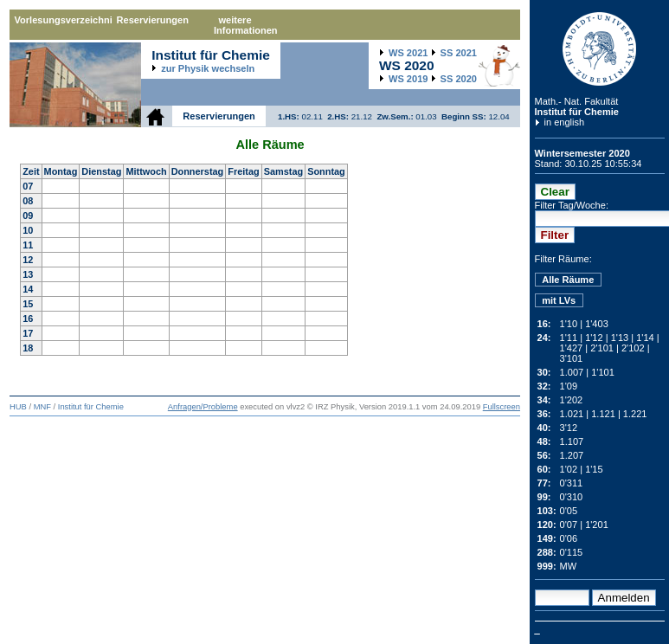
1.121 (603, 414)
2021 (408, 53)
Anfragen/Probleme (203, 407)
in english (565, 122)
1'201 (597, 525)
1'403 (597, 324)
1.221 (635, 414)
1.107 (572, 441)
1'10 (569, 324)
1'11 (569, 338)
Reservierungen (153, 20)
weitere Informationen (246, 25)
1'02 (569, 469)
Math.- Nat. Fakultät (577, 101)
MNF (42, 407)
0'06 (569, 538)
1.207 (572, 455)
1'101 (603, 372)
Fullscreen (502, 407)
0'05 (569, 511)
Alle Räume (568, 280)
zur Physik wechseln (208, 68)
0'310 (572, 497)
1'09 (569, 386)
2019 (408, 79)
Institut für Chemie (577, 112)
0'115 (572, 552)
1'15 (594, 469)
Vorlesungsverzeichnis (63, 20)
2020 (459, 79)
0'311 (572, 483)
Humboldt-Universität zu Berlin (600, 49)
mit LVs (559, 300)
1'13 (620, 338)
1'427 (572, 348)
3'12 (569, 428)
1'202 (572, 400)
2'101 (602, 348)
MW (569, 566)
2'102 (633, 348)
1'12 (594, 338)
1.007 (572, 372)
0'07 (569, 525)
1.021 (572, 414)
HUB (18, 407)
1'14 (645, 338)
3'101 (572, 358)
